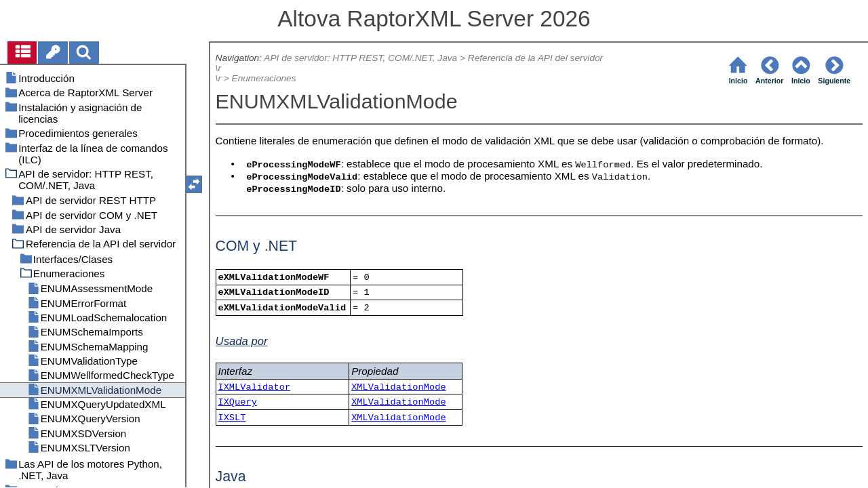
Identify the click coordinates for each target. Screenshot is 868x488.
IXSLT (232, 418)
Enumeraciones (264, 78)
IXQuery (237, 402)
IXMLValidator (254, 387)
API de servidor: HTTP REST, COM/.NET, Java (360, 58)
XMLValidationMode (398, 387)
